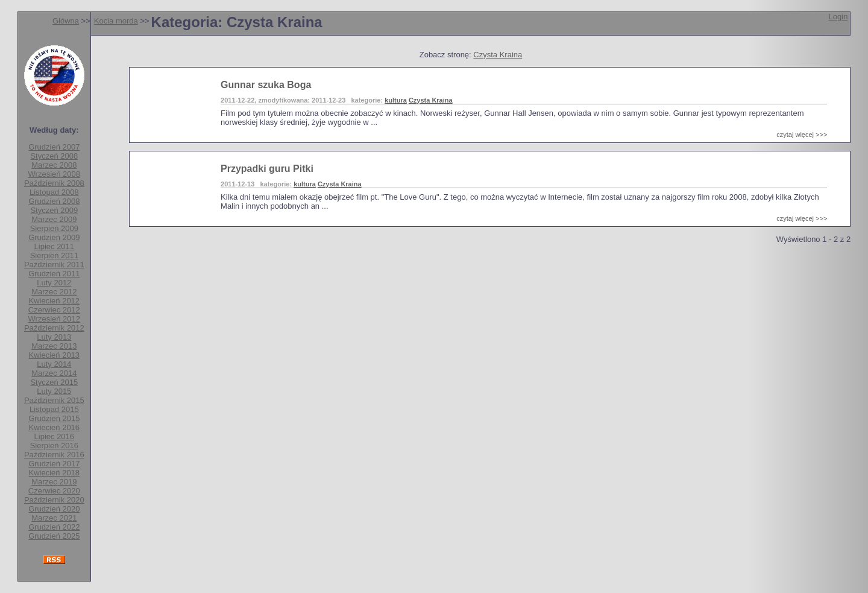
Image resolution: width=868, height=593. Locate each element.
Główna (66, 21)
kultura (396, 100)
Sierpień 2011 (54, 255)
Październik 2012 (54, 328)
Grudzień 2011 (54, 274)
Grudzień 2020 (54, 509)
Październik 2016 (54, 455)
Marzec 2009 (54, 219)
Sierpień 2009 (54, 228)
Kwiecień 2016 (55, 427)
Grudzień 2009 (54, 237)
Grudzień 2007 (54, 147)
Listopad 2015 (54, 409)
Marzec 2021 (54, 518)
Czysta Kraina (498, 55)
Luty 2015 (54, 391)
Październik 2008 (54, 183)
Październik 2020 (54, 500)
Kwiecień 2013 (55, 355)
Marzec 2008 (54, 165)
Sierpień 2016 (54, 446)
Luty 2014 (54, 364)
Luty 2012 (54, 283)
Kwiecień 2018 (55, 473)
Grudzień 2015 (54, 418)
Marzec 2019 (54, 482)
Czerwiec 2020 (54, 491)
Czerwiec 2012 (54, 310)
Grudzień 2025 (54, 536)
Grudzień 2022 (54, 527)
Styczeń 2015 (54, 382)
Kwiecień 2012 (55, 301)
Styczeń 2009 (54, 210)
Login (838, 17)
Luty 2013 (54, 337)
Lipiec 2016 (55, 436)
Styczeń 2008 (54, 156)
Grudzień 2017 (54, 464)
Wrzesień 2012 (54, 319)
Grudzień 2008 (54, 201)
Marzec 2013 (54, 346)
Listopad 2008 (54, 192)
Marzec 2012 (54, 292)
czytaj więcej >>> (802, 135)
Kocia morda (116, 21)
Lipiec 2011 (55, 246)
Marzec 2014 (54, 373)
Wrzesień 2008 (54, 174)
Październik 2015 (54, 400)
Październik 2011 (54, 265)
